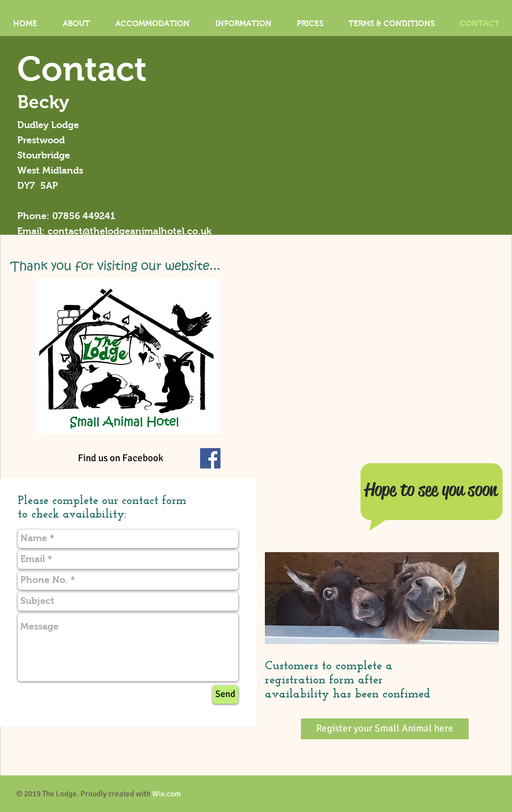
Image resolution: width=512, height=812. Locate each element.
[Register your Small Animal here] (385, 729)
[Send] (225, 695)
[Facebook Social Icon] (210, 458)
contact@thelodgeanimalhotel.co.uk (130, 231)
